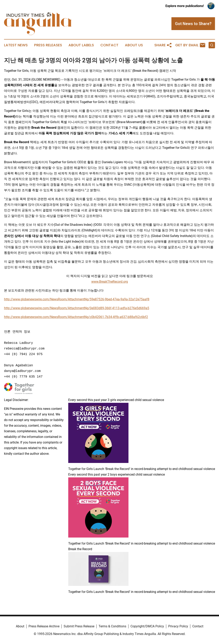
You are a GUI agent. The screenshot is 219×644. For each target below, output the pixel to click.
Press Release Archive (44, 626)
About (20, 626)
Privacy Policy (178, 626)
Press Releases (48, 45)
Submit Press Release (79, 626)
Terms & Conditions (112, 626)
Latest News (16, 45)
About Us (134, 45)
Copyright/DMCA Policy (147, 626)
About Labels (81, 45)
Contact (109, 45)
